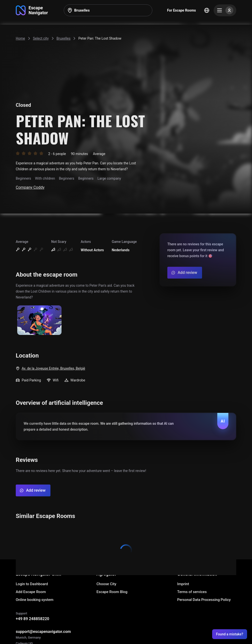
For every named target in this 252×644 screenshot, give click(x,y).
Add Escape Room (31, 592)
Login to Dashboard (32, 584)
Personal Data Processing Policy (204, 600)
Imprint (183, 584)
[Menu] (225, 10)
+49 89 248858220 (32, 619)
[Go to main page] (32, 10)
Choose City (106, 584)
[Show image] (39, 321)
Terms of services (192, 592)
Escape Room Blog (112, 592)
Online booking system (35, 600)
